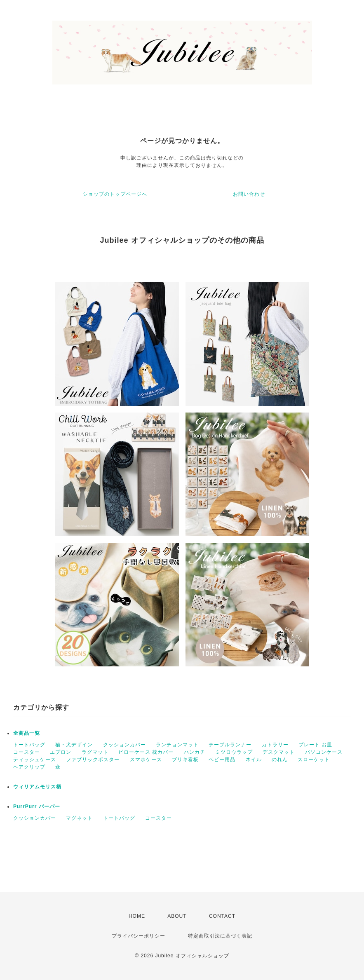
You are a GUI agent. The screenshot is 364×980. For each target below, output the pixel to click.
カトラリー (275, 745)
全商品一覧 (27, 733)
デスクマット (279, 752)
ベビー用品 (222, 760)
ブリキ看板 (185, 760)
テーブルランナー (230, 745)
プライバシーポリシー (139, 936)
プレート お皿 (315, 745)
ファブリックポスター (93, 760)
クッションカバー (124, 745)
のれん (280, 760)
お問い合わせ (249, 194)
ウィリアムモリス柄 (37, 787)
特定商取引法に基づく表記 (220, 936)
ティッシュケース (35, 760)
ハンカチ (195, 752)
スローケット (314, 760)
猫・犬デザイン (74, 745)
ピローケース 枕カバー (146, 752)
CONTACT (222, 916)
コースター (27, 752)
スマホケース (146, 760)
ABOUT (177, 916)
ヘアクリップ (29, 767)
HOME (137, 916)
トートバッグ (29, 745)
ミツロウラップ (234, 752)
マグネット (79, 818)
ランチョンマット (177, 745)
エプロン (61, 752)
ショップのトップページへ (115, 194)
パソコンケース (324, 752)
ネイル (254, 760)
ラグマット (95, 752)
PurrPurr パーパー (37, 807)
